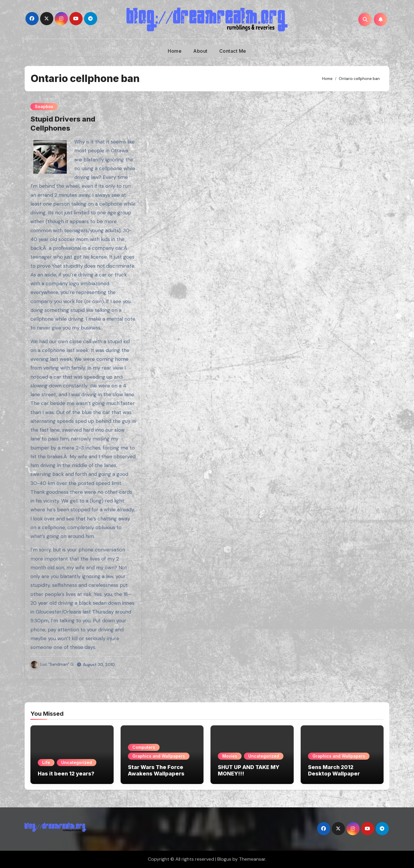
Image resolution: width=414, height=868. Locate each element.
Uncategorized (77, 762)
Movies (230, 756)
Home (175, 51)
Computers (144, 747)
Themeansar (252, 859)
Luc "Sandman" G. (53, 664)
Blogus (224, 859)
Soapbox (44, 106)
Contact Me (233, 51)
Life (46, 762)
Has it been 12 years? (66, 774)
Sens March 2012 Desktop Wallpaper (334, 770)
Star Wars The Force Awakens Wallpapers (156, 770)
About (200, 51)
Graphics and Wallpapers (159, 756)
